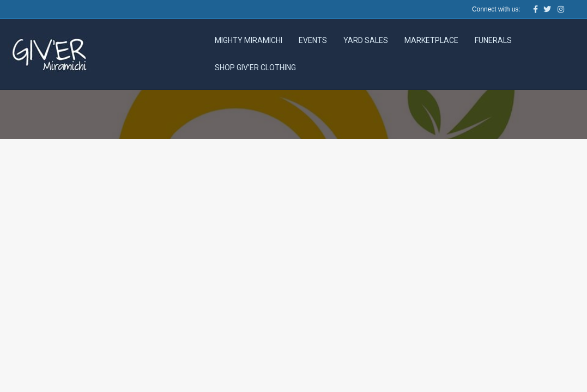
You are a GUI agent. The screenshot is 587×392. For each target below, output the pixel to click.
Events (313, 40)
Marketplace (431, 40)
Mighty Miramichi (249, 40)
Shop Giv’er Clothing (255, 68)
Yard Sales (366, 40)
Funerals (493, 40)
